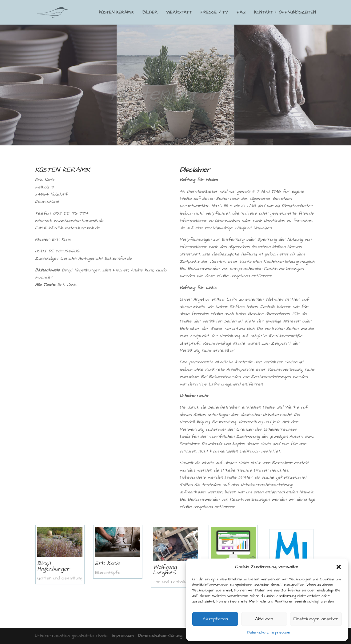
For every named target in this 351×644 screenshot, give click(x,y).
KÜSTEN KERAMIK (116, 13)
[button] (339, 567)
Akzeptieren (215, 619)
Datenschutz (258, 632)
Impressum (281, 632)
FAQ (241, 13)
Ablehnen (264, 619)
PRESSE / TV (214, 13)
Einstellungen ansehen (316, 619)
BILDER (150, 13)
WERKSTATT (179, 13)
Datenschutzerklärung (160, 636)
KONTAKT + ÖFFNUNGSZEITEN (285, 13)
